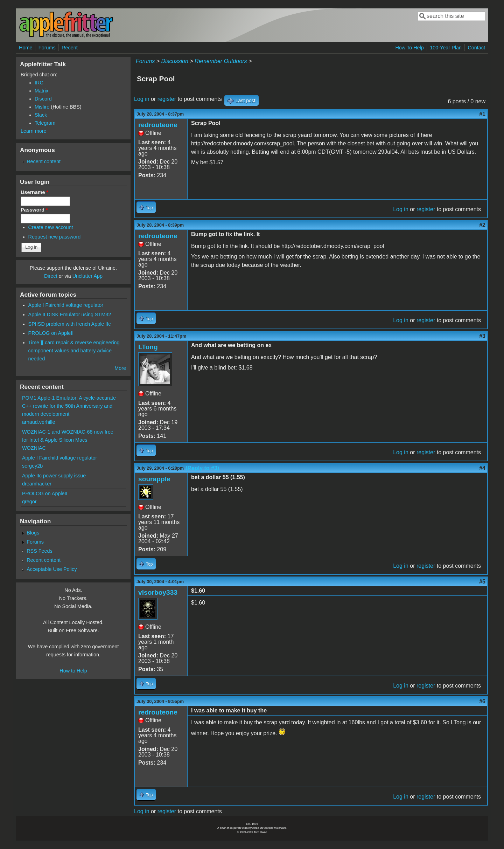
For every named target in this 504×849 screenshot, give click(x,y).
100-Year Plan (446, 48)
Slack (41, 115)
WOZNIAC (34, 448)
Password (34, 210)
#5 (482, 582)
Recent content (44, 161)
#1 (482, 114)
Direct (51, 276)
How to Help (73, 671)
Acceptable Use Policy (52, 569)
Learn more (34, 131)
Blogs (33, 533)
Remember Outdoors (221, 61)
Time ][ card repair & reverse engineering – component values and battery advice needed (76, 351)
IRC (39, 83)
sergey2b (32, 466)
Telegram (45, 123)
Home (26, 48)
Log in (142, 99)
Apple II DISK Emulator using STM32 (70, 315)
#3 (482, 336)
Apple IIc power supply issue (54, 476)
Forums (47, 48)
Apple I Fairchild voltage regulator (66, 305)
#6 (482, 701)
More (120, 368)
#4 (482, 468)
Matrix (41, 91)
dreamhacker (37, 484)
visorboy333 (158, 592)
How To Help (409, 48)
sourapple (154, 479)
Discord (43, 99)
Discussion (174, 61)
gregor (29, 502)
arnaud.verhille (38, 422)
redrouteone (158, 125)
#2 (482, 225)
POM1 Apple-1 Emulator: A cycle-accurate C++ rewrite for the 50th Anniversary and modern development (69, 406)
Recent (70, 48)
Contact (476, 48)
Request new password (55, 237)
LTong (148, 347)
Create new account (51, 227)
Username (34, 192)
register (167, 99)
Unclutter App (87, 276)
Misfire (42, 107)
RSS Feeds (40, 551)
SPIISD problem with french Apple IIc (70, 324)
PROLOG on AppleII (51, 333)
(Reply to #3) (202, 468)
